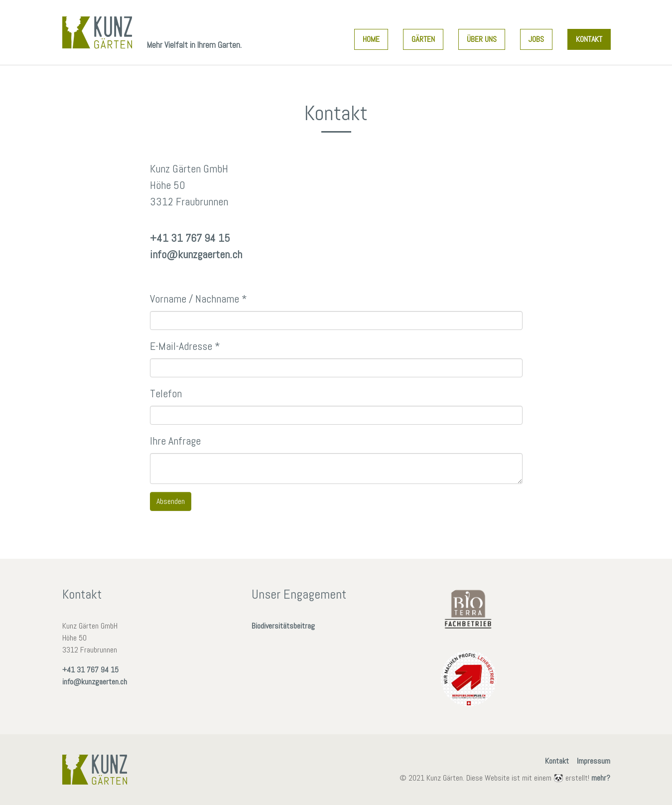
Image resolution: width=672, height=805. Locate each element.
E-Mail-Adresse (185, 346)
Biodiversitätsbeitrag (283, 626)
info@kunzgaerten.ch (196, 254)
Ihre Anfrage (175, 441)
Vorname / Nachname (199, 299)
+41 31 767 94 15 (190, 238)
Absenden (171, 501)
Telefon (166, 393)
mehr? (601, 778)
